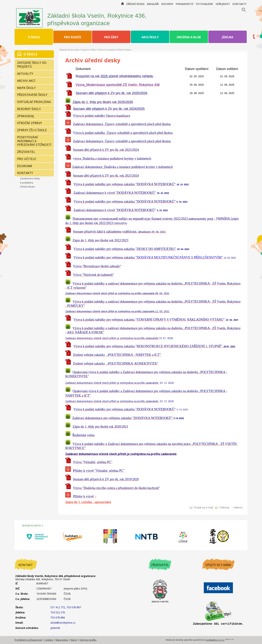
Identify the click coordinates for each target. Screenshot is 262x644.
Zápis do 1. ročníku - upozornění (88, 502)
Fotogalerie (205, 4)
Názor (74, 640)
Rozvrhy (167, 4)
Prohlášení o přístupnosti (28, 640)
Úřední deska (135, 4)
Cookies (49, 640)
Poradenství (185, 4)
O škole (100, 50)
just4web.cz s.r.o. (215, 640)
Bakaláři (153, 4)
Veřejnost (223, 4)
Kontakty (240, 4)
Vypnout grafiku (88, 640)
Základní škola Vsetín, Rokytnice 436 (77, 50)
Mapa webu (62, 640)
